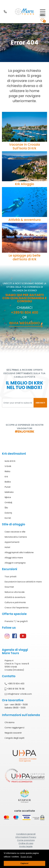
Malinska (9, 492)
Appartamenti (12, 542)
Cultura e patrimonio (15, 602)
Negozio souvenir (13, 733)
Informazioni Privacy (26, 837)
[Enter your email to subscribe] (18, 403)
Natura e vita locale (15, 592)
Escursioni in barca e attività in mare (23, 582)
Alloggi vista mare (14, 558)
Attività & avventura (24, 220)
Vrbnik (8, 466)
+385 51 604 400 (25, 313)
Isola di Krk (10, 461)
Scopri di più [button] (26, 857)
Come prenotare (26, 840)
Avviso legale (26, 846)
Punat (8, 487)
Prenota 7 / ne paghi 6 (16, 621)
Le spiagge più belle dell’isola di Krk (25, 257)
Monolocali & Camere (16, 537)
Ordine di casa (26, 843)
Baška (8, 482)
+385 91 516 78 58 (15, 689)
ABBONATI (40, 403)
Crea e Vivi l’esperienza (16, 608)
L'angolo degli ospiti (14, 738)
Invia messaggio (24, 323)
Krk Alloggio (25, 184)
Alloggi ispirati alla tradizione (19, 552)
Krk (6, 477)
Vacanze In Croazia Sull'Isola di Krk (25, 146)
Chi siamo (10, 722)
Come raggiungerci (14, 728)
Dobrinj (8, 513)
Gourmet (9, 587)
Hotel (7, 547)
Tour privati (10, 577)
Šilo (6, 508)
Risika (7, 471)
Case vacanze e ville (15, 532)
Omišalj (8, 502)
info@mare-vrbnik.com (18, 694)
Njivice (8, 497)
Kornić (8, 518)
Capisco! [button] (24, 863)
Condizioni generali (26, 834)
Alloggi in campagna (15, 563)
